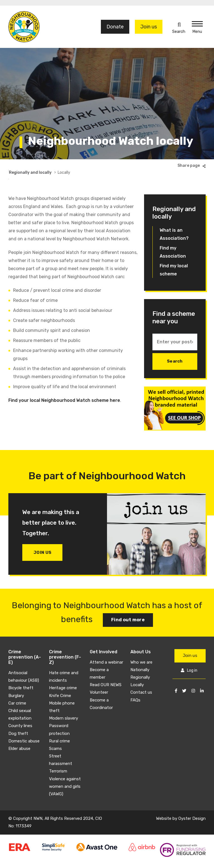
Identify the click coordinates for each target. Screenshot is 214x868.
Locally (137, 671)
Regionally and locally (102, 166)
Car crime (17, 689)
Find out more (128, 606)
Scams (55, 734)
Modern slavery (64, 704)
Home (14, 166)
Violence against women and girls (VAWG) (65, 772)
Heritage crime (63, 674)
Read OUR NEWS (106, 671)
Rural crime (59, 727)
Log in (192, 656)
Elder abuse (19, 734)
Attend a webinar (106, 648)
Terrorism (58, 757)
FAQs (135, 686)
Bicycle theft (21, 674)
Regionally (140, 663)
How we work (62, 166)
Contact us (141, 678)
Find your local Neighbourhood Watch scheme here (64, 386)
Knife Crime (60, 681)
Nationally (140, 656)
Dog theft (18, 719)
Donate (115, 27)
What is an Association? (174, 220)
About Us (34, 166)
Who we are (141, 648)
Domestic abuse (24, 727)
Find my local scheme (174, 256)
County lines (20, 712)
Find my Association (173, 238)
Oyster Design (192, 804)
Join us (149, 27)
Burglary (16, 681)
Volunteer (99, 678)
